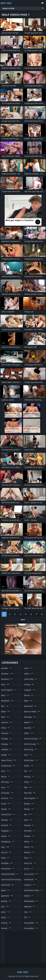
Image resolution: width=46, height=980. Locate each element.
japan (6, 890)
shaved (29, 825)
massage (30, 717)
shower (30, 836)
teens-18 (30, 863)
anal (6, 684)
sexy (28, 820)
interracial (8, 885)
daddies (7, 749)
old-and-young (33, 739)
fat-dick (6, 825)
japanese (7, 896)
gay (5, 847)
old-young (31, 749)
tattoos (30, 852)
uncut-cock (31, 874)
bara (5, 695)
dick (6, 771)
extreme (7, 798)
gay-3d (6, 852)
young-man (31, 923)
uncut (29, 869)
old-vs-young (32, 744)
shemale (30, 831)
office (29, 733)
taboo (29, 841)
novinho (30, 728)
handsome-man (10, 874)
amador (7, 668)
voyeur (29, 896)
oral (28, 755)
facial (6, 804)
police (28, 782)
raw (28, 787)
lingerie (30, 690)
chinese (6, 733)
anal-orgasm (9, 690)
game (6, 836)
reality (29, 804)
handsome (8, 869)
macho (29, 695)
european (8, 793)
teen (28, 858)
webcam (30, 906)
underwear (31, 879)
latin (28, 668)
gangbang (8, 841)
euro (5, 787)
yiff (27, 917)
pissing (29, 776)
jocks (6, 912)
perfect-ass (31, 760)
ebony (6, 776)
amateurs (7, 679)
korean (6, 928)
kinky (6, 917)
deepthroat (8, 766)
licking (29, 684)
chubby (7, 739)
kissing (6, 923)
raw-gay (30, 793)
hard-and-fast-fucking (11, 880)
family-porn (9, 814)
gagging (7, 831)
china (6, 728)
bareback (8, 701)
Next (23, 620)
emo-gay (7, 782)
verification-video (34, 890)
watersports (31, 901)
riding (29, 809)
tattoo (29, 847)
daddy (6, 755)
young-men (31, 928)
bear (5, 717)
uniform (30, 885)
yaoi (28, 912)
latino (29, 674)
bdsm (6, 711)
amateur (8, 674)
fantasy (7, 820)
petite (29, 766)
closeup (6, 744)
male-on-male (32, 711)
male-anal (31, 706)
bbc (5, 706)
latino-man (31, 679)
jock (5, 906)
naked (29, 722)
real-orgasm (32, 798)
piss (28, 771)
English (43, 3)
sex (28, 814)
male (28, 701)
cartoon (7, 722)
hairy (6, 858)
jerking (6, 901)
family (6, 809)
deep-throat (9, 760)
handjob (7, 863)
